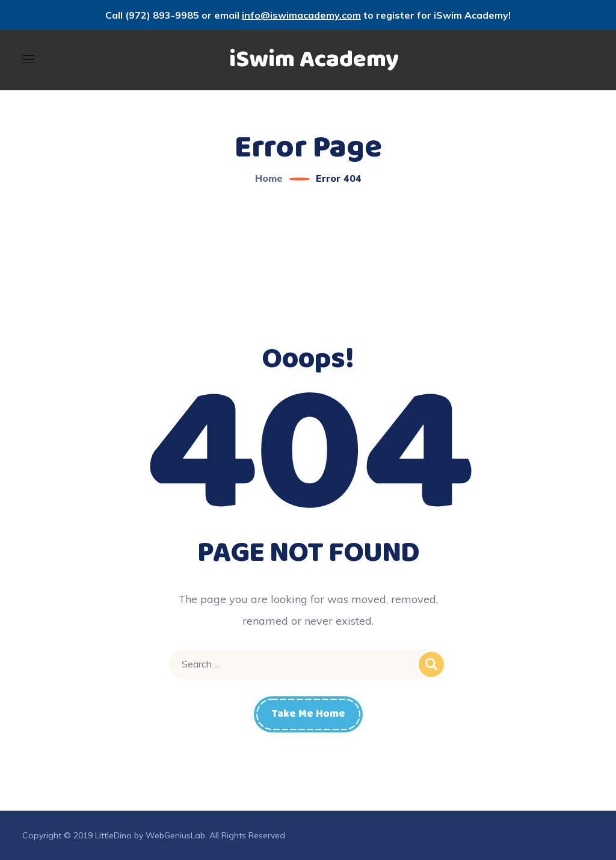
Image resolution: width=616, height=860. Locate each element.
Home (269, 178)
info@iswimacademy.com (301, 15)
